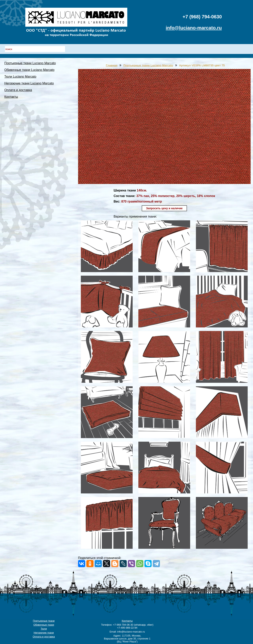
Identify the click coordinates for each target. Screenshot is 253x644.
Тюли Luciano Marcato (20, 77)
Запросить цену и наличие (164, 208)
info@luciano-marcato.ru (194, 28)
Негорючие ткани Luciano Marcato (29, 83)
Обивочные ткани (44, 625)
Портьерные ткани (44, 621)
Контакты (11, 97)
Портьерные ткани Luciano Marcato (30, 63)
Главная (112, 65)
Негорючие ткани (44, 633)
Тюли (44, 629)
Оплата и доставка (18, 90)
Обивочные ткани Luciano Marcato (29, 70)
